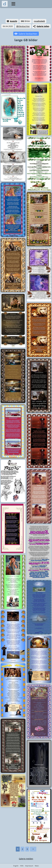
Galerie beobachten (28, 34)
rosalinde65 (39, 21)
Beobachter (23, 26)
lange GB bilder (26, 40)
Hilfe (22, 866)
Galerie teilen (43, 26)
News (37, 866)
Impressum (29, 866)
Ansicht (14, 21)
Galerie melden (26, 859)
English (16, 866)
